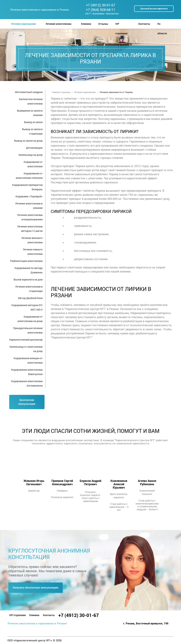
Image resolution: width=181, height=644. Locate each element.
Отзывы (103, 24)
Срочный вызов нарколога (154, 8)
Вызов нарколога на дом (28, 279)
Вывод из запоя (33, 122)
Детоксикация (34, 148)
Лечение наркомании (23, 24)
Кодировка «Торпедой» (29, 196)
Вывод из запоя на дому (28, 141)
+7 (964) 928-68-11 (101, 10)
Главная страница (61, 92)
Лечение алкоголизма (59, 24)
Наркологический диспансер (26, 340)
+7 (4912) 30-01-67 (101, 5)
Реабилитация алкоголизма (26, 261)
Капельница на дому (31, 155)
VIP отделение (121, 25)
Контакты (144, 24)
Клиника (86, 24)
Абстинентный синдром (29, 92)
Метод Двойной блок (30, 298)
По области (162, 25)
